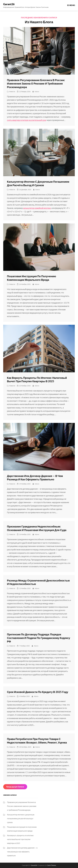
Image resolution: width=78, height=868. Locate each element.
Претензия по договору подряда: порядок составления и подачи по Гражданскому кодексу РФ (39, 638)
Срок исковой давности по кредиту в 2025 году (38, 692)
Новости (12, 92)
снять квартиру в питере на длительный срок (27, 120)
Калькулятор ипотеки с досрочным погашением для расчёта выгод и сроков (21, 818)
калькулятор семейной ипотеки (37, 208)
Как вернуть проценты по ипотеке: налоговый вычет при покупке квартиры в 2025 (20, 839)
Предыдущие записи (15, 787)
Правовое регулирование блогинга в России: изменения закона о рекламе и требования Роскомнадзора (36, 84)
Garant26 (9, 4)
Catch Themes (52, 865)
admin (37, 92)
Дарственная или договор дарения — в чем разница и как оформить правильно (22, 852)
